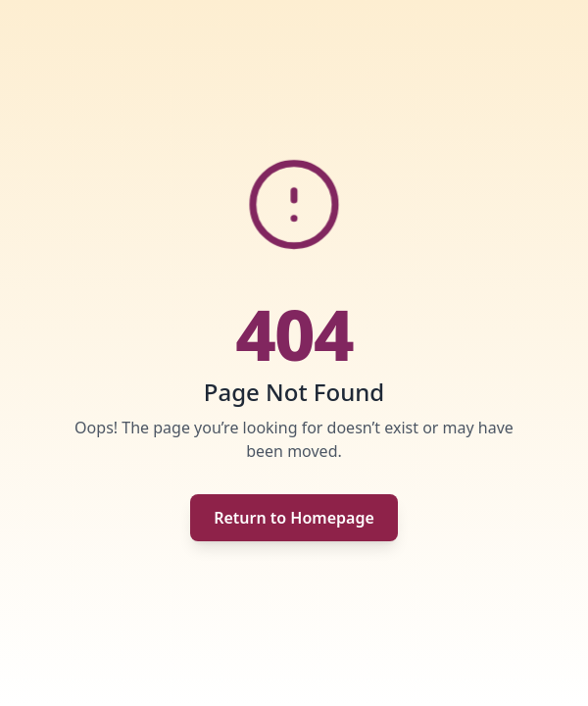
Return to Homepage (294, 518)
